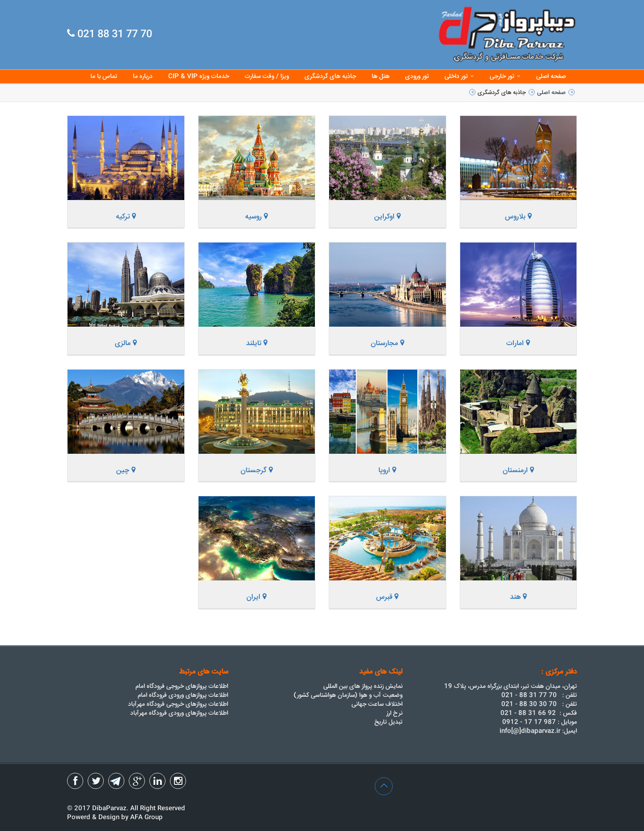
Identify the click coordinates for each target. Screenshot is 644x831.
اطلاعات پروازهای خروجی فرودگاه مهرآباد (178, 704)
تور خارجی (505, 77)
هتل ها (381, 77)
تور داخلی (459, 77)
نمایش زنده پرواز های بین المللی (363, 686)
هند (518, 597)
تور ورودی (417, 77)
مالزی (126, 343)
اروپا (387, 471)
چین (126, 471)
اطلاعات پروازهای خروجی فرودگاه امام (182, 686)
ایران (256, 597)
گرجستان (257, 471)
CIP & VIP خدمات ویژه (199, 77)
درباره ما (143, 77)
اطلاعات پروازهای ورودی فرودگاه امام (183, 695)
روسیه (256, 217)
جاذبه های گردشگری (330, 77)
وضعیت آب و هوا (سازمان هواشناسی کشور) (348, 695)
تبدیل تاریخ (388, 722)
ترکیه (126, 217)
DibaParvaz (109, 809)
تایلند (257, 343)
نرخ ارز (394, 713)
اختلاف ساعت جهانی (377, 704)
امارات (518, 343)
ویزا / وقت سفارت (267, 77)
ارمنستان (518, 471)
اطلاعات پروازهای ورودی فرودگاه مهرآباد (179, 713)
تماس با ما (104, 77)
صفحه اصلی (551, 77)
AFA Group (146, 818)
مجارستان (388, 343)
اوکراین (388, 217)
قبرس (387, 597)
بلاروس (518, 217)
